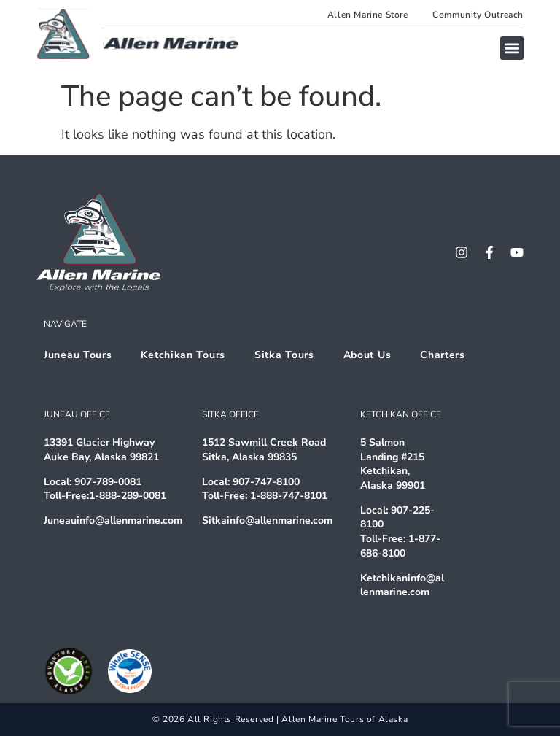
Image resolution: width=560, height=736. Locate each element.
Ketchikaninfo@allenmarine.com (402, 585)
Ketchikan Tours (183, 355)
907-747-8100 (266, 482)
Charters (443, 355)
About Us (367, 355)
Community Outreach (478, 15)
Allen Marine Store (368, 15)
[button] (512, 48)
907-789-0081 (108, 482)
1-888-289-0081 (128, 496)
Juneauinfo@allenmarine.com (113, 520)
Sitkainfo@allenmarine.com (267, 520)
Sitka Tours (284, 355)
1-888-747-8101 (289, 496)
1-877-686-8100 (400, 546)
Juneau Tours (78, 355)
